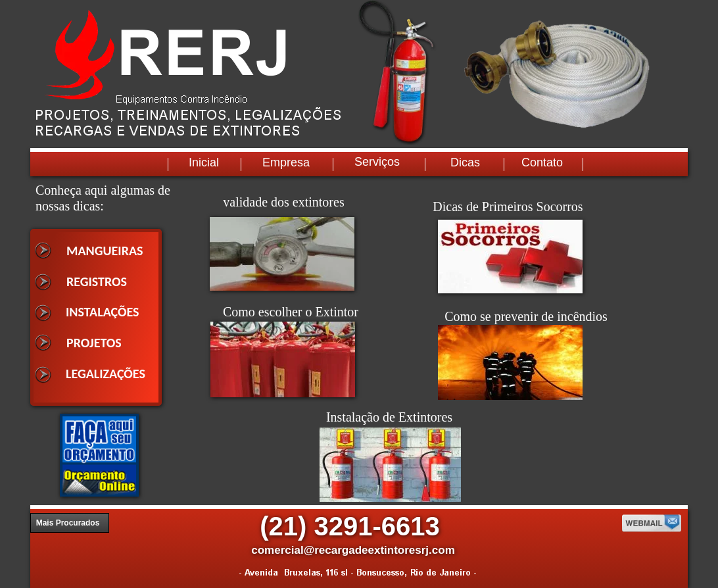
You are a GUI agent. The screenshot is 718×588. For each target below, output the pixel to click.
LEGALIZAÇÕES (106, 374)
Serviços (377, 162)
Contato (542, 162)
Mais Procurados (68, 523)
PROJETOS (94, 343)
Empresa (286, 162)
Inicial (204, 162)
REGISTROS (97, 282)
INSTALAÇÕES (103, 312)
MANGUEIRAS (105, 251)
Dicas (465, 162)
